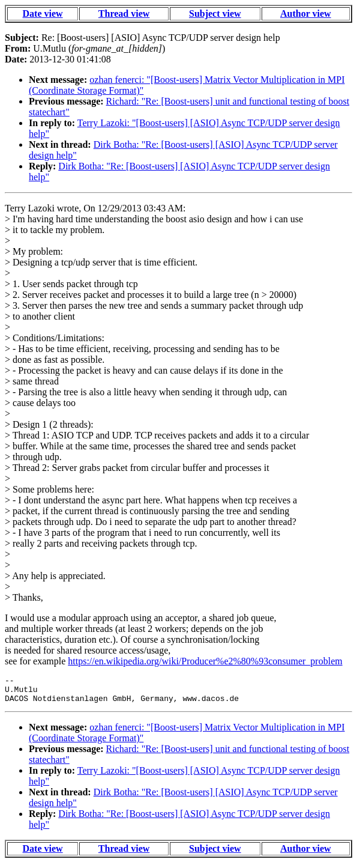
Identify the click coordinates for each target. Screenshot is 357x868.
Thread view (124, 14)
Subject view (215, 14)
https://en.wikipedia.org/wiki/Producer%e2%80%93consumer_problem (205, 661)
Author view (306, 14)
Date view (43, 14)
